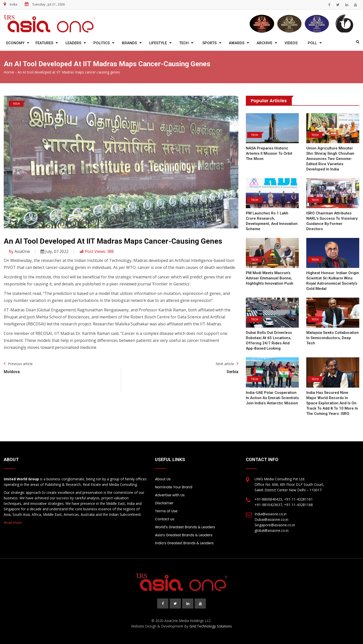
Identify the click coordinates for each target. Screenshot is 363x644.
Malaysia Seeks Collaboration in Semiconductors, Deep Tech (333, 338)
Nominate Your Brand (174, 487)
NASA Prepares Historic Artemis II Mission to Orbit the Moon (269, 153)
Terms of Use (166, 511)
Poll (312, 43)
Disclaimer (164, 503)
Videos (291, 43)
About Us (163, 479)
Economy (15, 43)
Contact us (165, 519)
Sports (209, 43)
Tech (184, 43)
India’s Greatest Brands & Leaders (184, 543)
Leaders (73, 43)
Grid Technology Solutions (211, 626)
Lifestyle (158, 43)
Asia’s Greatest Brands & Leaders (184, 535)
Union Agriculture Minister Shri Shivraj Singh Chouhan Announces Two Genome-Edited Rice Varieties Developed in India (330, 159)
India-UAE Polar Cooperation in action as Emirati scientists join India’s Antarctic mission (272, 398)
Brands (129, 43)
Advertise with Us (170, 495)
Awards (237, 43)
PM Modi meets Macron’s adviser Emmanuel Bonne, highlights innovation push (270, 278)
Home (9, 72)
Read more (13, 522)
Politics (102, 43)
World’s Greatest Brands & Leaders (185, 527)
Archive (264, 43)
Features (44, 43)
